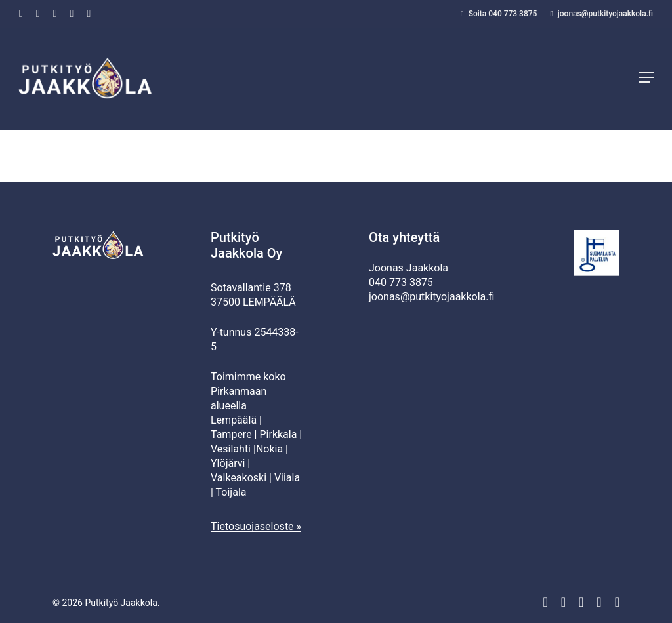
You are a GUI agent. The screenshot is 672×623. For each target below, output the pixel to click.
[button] (646, 79)
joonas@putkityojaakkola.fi (431, 297)
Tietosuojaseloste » (256, 526)
